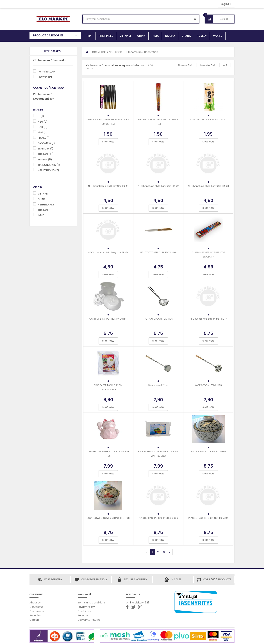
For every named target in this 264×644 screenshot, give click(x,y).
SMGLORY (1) (45, 149)
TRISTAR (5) (45, 160)
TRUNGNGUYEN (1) (49, 165)
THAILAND (44, 210)
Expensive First (208, 65)
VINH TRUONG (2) (48, 170)
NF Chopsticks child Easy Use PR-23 (208, 186)
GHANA (186, 36)
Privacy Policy (86, 607)
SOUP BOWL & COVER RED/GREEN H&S (108, 518)
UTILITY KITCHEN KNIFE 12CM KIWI (158, 252)
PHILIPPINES (106, 36)
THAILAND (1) (45, 154)
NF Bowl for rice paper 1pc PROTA (208, 319)
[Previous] (147, 552)
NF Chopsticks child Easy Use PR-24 (108, 252)
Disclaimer (84, 611)
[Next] (170, 552)
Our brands (37, 611)
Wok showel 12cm (158, 385)
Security (83, 615)
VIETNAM (125, 36)
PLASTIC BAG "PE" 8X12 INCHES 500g (208, 518)
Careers (34, 620)
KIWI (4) (43, 132)
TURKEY (202, 36)
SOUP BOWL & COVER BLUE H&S (208, 452)
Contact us (36, 607)
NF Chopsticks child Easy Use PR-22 (158, 186)
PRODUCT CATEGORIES (48, 35)
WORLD (218, 36)
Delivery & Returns (89, 620)
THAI (89, 36)
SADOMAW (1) (46, 143)
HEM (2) (43, 122)
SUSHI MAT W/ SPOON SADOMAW (208, 120)
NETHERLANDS (46, 205)
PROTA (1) (44, 138)
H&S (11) (43, 127)
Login (226, 4)
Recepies (35, 615)
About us (35, 603)
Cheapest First (185, 65)
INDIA (155, 36)
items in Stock (46, 72)
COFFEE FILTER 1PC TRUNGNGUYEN (108, 319)
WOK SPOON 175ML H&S (208, 385)
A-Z (225, 65)
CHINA (141, 36)
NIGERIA (170, 36)
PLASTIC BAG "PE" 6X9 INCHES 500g (158, 518)
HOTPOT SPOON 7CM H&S (158, 319)
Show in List (45, 77)
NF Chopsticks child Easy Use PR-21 (108, 186)
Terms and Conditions (92, 603)
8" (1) (41, 116)
